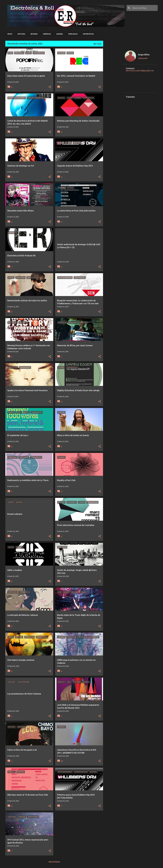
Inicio (10, 34)
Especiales (73, 34)
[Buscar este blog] (145, 8)
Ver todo (97, 44)
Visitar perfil (143, 58)
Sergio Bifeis (144, 55)
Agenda (60, 34)
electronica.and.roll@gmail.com (140, 71)
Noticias (21, 34)
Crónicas (47, 34)
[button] (50, 87)
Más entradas (54, 862)
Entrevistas (88, 34)
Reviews (34, 34)
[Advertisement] (113, 86)
